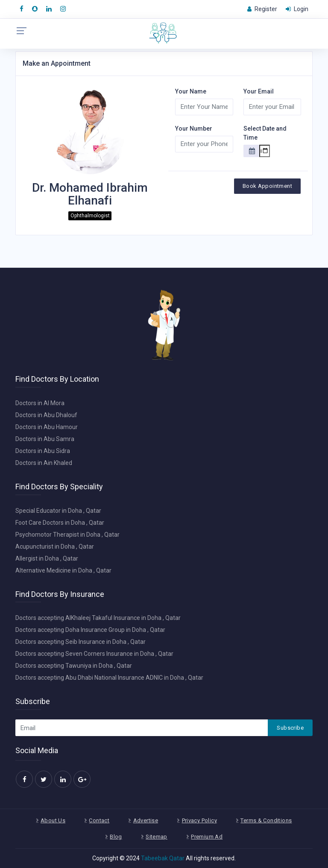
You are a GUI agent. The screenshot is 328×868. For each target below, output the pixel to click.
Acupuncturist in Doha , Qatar (55, 547)
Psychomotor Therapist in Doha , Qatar (67, 535)
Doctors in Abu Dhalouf (46, 415)
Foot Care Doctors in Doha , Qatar (60, 523)
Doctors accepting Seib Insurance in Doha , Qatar (81, 642)
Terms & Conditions (266, 820)
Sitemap (157, 837)
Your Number (194, 129)
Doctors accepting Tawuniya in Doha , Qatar (74, 666)
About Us (53, 820)
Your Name (191, 91)
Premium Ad (207, 837)
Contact (99, 820)
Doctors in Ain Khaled (44, 463)
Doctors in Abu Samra (45, 439)
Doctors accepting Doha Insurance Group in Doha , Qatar (90, 630)
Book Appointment (267, 186)
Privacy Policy (199, 820)
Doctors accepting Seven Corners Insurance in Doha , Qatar (94, 654)
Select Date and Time (265, 133)
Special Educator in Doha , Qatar (58, 511)
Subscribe (290, 728)
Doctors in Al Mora (40, 403)
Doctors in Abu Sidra (43, 451)
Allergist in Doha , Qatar (47, 558)
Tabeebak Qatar (163, 858)
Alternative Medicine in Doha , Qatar (63, 570)
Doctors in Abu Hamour (47, 427)
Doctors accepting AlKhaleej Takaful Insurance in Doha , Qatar (98, 618)
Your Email (259, 91)
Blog (116, 837)
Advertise (146, 820)
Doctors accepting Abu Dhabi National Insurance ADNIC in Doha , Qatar (109, 678)
